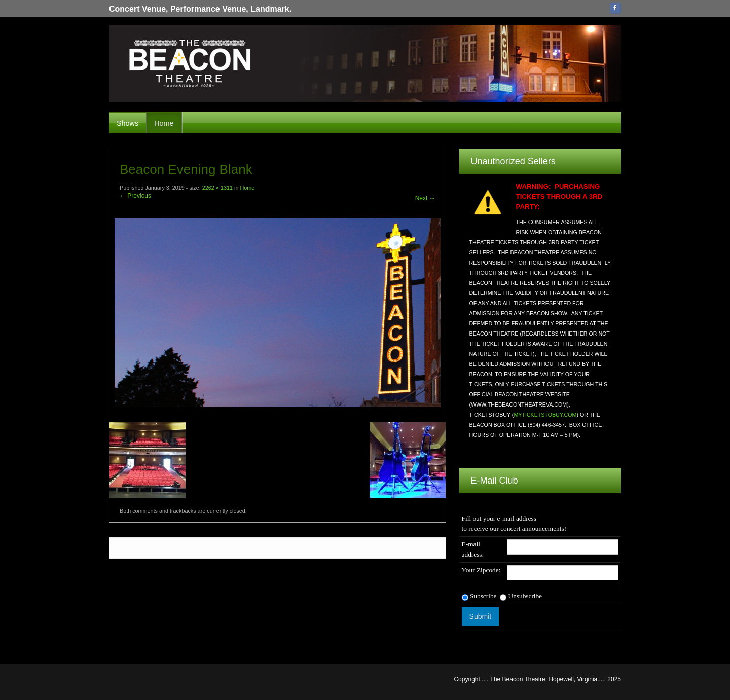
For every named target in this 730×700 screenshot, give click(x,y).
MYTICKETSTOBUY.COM (545, 415)
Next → (425, 198)
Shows (127, 123)
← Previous (135, 196)
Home (164, 123)
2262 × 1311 (217, 188)
